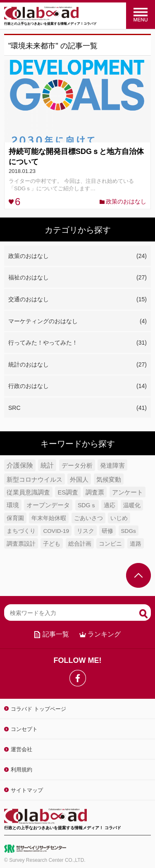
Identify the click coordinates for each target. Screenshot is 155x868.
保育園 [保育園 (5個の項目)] (15, 518)
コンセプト (24, 729)
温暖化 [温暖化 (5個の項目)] (132, 505)
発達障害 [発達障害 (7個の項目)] (112, 465)
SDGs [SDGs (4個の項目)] (129, 531)
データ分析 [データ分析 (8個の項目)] (77, 465)
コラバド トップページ (38, 709)
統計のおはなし (77, 365)
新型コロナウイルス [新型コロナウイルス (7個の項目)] (35, 479)
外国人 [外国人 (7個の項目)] (79, 479)
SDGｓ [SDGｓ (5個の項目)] (87, 505)
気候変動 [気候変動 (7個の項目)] (109, 479)
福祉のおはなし (77, 278)
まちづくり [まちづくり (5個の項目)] (21, 531)
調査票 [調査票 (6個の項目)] (95, 492)
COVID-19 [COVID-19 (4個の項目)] (56, 531)
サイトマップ (27, 790)
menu (141, 14)
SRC (77, 408)
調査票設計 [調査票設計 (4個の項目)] (21, 544)
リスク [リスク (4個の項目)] (86, 531)
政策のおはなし (126, 201)
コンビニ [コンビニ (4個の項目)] (110, 544)
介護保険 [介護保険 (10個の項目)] (20, 465)
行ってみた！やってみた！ (77, 343)
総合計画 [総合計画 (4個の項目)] (80, 544)
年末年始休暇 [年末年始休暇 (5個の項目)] (49, 518)
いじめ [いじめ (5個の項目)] (119, 518)
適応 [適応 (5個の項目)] (110, 505)
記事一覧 (56, 634)
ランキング (104, 634)
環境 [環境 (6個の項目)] (13, 505)
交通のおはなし (77, 300)
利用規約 (21, 770)
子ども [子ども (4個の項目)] (52, 544)
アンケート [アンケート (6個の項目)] (128, 492)
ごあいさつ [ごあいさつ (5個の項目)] (88, 518)
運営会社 (21, 749)
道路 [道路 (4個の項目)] (136, 544)
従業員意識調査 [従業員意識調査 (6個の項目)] (28, 492)
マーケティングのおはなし (77, 322)
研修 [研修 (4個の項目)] (107, 531)
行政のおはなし (77, 386)
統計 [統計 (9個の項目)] (47, 465)
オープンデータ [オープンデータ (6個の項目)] (48, 505)
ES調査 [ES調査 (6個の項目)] (68, 492)
